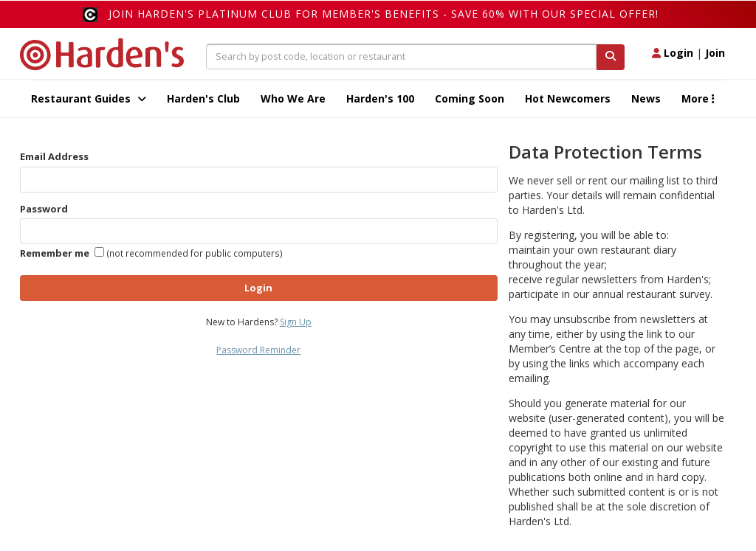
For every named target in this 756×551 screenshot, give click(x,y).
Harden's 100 (380, 98)
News (646, 98)
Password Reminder (258, 350)
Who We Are (293, 98)
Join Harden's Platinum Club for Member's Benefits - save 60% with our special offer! (384, 14)
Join (715, 53)
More (698, 98)
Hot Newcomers (568, 98)
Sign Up (296, 322)
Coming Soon (470, 98)
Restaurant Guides (89, 98)
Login (673, 53)
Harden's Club (203, 98)
